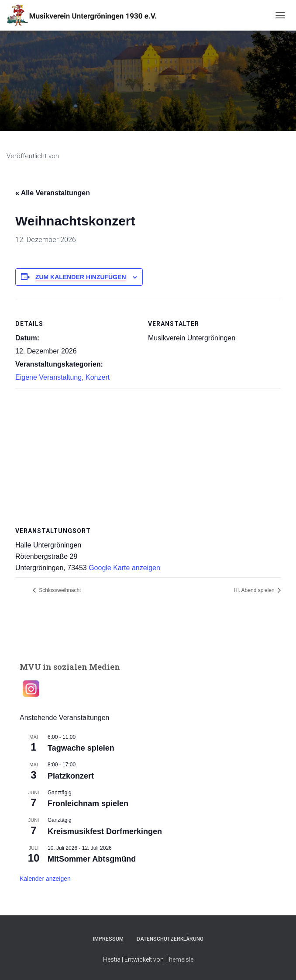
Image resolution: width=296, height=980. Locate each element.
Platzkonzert (71, 776)
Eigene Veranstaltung (48, 377)
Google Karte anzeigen (124, 568)
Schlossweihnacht (59, 590)
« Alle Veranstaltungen (53, 193)
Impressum (108, 939)
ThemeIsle (179, 959)
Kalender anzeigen (45, 879)
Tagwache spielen (81, 748)
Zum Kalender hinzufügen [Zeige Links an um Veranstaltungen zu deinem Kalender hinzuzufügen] (81, 277)
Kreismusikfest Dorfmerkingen (105, 831)
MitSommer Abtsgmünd (92, 859)
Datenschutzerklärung (170, 939)
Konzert (98, 377)
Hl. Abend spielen (255, 590)
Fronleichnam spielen (88, 803)
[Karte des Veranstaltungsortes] (148, 451)
